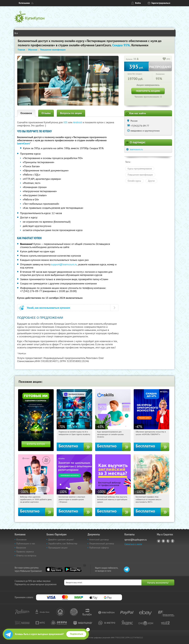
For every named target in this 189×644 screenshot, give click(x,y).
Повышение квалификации (140, 175)
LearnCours (23, 143)
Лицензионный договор (102, 543)
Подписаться (76, 634)
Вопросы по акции (71, 113)
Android (78, 122)
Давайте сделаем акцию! (61, 540)
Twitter (168, 541)
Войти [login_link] (138, 3)
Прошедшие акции (58, 548)
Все (16, 33)
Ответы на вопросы (26, 556)
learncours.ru (136, 149)
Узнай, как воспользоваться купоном (48, 308)
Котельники (24, 3)
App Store (54, 569)
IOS (66, 122)
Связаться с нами (133, 544)
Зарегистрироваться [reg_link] (161, 3)
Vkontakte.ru (163, 541)
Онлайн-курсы (134, 181)
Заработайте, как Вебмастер (63, 543)
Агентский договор (99, 540)
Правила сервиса (25, 552)
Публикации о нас (26, 543)
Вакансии (21, 548)
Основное (26, 113)
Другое (151, 181)
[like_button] (164, 59)
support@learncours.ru (64, 264)
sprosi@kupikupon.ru (136, 540)
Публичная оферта (99, 548)
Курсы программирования (140, 169)
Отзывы (46, 113)
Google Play (73, 569)
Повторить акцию (148, 91)
